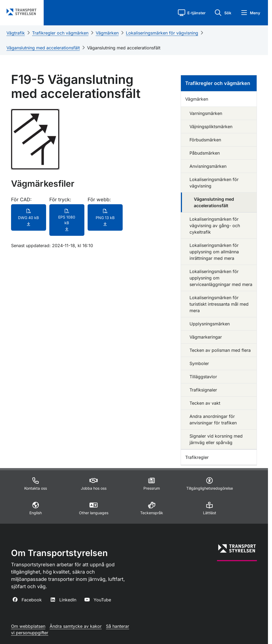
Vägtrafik (16, 33)
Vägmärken (107, 33)
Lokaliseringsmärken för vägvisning (162, 33)
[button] (192, 13)
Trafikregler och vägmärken (60, 33)
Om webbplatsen (28, 626)
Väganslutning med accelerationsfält (43, 48)
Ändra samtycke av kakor (76, 626)
